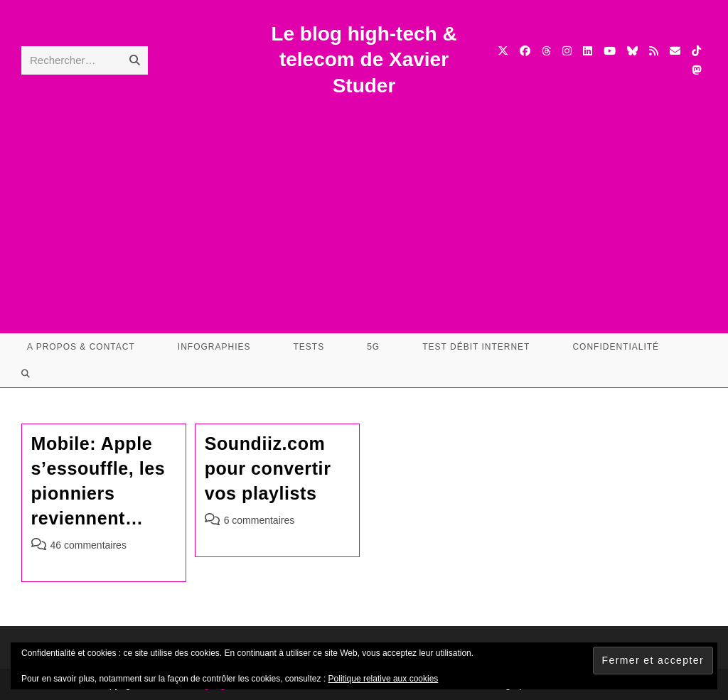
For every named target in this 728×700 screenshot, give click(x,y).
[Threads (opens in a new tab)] (546, 51)
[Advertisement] (364, 205)
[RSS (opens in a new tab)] (654, 51)
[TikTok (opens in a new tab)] (696, 51)
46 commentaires (89, 545)
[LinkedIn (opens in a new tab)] (588, 51)
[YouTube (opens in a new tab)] (610, 51)
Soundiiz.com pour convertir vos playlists (268, 468)
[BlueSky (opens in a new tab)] (632, 51)
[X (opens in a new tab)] (503, 51)
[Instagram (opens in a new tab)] (567, 51)
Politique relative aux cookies (384, 679)
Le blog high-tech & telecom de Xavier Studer (364, 60)
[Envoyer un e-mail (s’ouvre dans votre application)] (675, 51)
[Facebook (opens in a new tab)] (525, 51)
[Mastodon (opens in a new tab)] (696, 70)
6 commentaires (259, 520)
